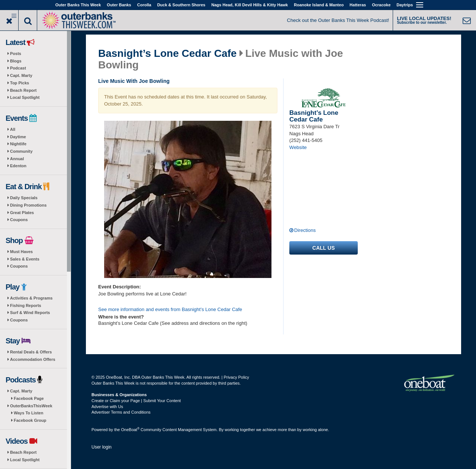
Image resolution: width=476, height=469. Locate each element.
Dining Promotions (28, 205)
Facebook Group (30, 420)
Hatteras (358, 5)
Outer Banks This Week (78, 5)
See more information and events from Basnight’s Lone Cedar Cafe (170, 309)
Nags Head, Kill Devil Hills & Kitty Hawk (250, 5)
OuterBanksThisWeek (31, 406)
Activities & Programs (31, 298)
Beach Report (23, 90)
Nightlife (18, 144)
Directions (305, 230)
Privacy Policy (236, 377)
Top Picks (20, 83)
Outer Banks (119, 5)
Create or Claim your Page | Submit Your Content (136, 401)
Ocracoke (381, 5)
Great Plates (22, 213)
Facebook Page (29, 398)
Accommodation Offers (33, 359)
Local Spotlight (25, 97)
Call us (324, 248)
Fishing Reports (26, 305)
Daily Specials (24, 198)
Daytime (18, 137)
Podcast (18, 68)
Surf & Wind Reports (30, 313)
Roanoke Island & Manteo (319, 5)
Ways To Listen (28, 413)
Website (298, 147)
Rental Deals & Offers (31, 352)
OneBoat (131, 430)
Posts (16, 54)
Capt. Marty (21, 75)
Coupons (19, 220)
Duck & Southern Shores (181, 5)
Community (21, 151)
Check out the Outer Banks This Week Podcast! (338, 20)
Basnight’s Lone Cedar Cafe (167, 54)
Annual (17, 159)
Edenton (18, 166)
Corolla (144, 5)
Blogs (16, 61)
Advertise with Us (107, 407)
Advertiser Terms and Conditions (121, 412)
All (13, 129)
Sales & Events (25, 259)
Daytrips (405, 5)
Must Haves (21, 252)
